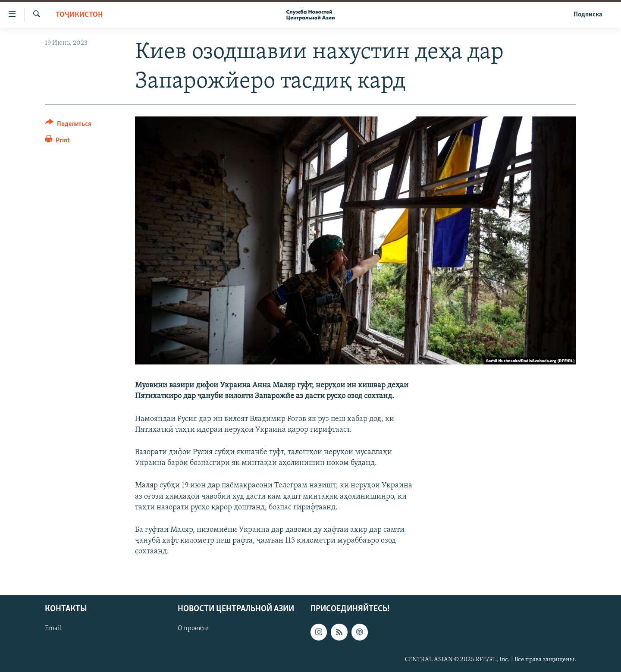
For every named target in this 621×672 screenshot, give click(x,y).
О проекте (193, 628)
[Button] (68, 125)
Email (53, 628)
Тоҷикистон (79, 15)
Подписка (588, 15)
